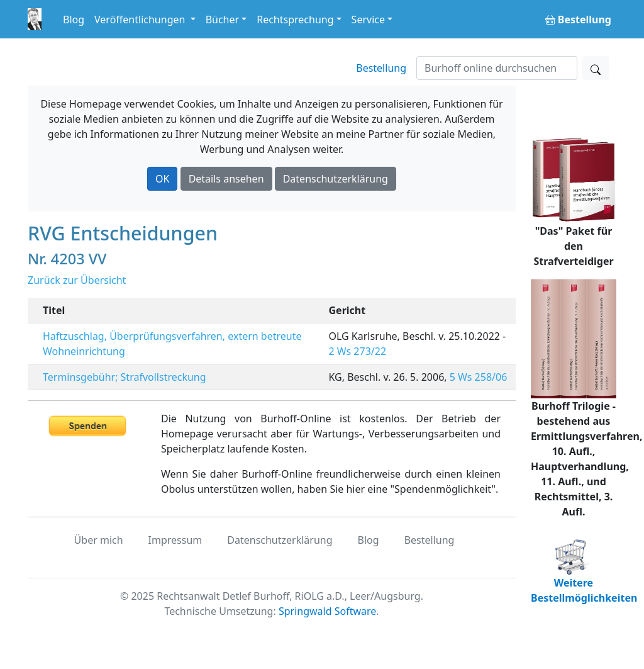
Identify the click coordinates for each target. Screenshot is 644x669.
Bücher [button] (223, 20)
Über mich (99, 540)
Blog (74, 20)
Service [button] (368, 20)
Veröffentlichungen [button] (141, 20)
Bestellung (381, 68)
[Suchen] (497, 68)
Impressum (175, 540)
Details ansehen (226, 179)
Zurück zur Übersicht (77, 280)
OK (162, 179)
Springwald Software (327, 611)
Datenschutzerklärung (336, 179)
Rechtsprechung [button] (295, 20)
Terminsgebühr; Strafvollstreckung (125, 377)
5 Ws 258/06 (479, 377)
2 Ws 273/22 (358, 351)
